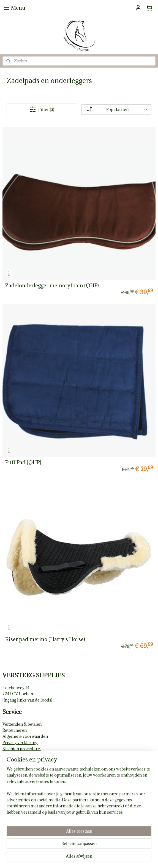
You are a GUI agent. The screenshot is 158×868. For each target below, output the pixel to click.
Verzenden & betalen (22, 724)
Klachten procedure (22, 749)
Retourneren (15, 730)
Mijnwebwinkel (137, 858)
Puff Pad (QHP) (23, 462)
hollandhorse (17, 790)
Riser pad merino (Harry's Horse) (45, 639)
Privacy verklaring (20, 743)
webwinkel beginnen (92, 858)
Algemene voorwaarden (26, 736)
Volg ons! (11, 779)
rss (73, 858)
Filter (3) (42, 109)
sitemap (63, 858)
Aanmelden (18, 834)
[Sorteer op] (117, 109)
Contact (10, 773)
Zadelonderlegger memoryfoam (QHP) (52, 285)
